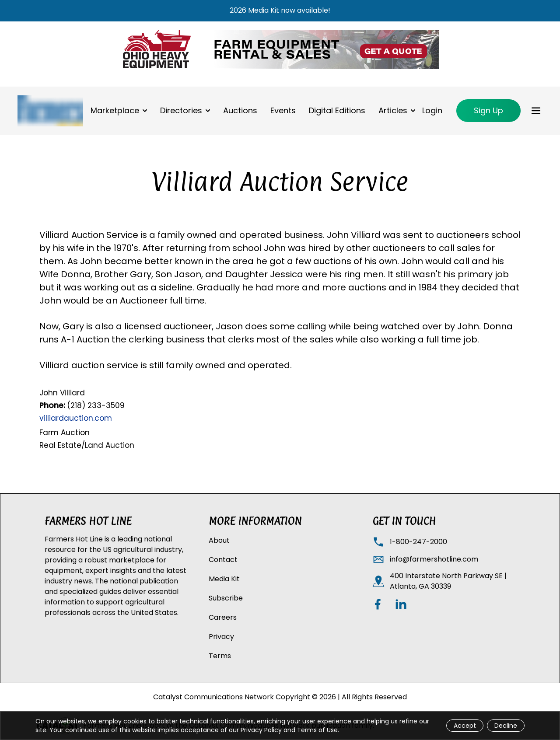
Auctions (240, 110)
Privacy (221, 637)
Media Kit (224, 579)
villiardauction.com (76, 418)
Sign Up (488, 110)
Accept (465, 726)
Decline (506, 726)
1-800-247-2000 (418, 542)
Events (283, 110)
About (219, 540)
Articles (393, 110)
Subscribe (226, 598)
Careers (223, 617)
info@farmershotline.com (434, 559)
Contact (223, 560)
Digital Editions (337, 110)
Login (432, 110)
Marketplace (115, 110)
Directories (181, 110)
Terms (220, 656)
